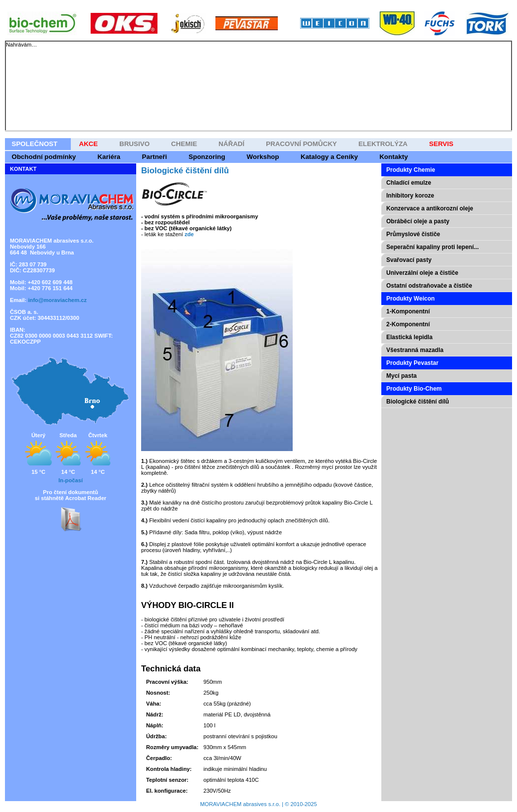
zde (189, 234)
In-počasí (71, 480)
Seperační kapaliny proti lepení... (433, 247)
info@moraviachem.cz (57, 300)
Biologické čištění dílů (418, 402)
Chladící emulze (409, 183)
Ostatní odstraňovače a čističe (429, 286)
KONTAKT (23, 169)
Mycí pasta (401, 376)
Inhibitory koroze (410, 196)
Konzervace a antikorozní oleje (430, 208)
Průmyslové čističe (413, 234)
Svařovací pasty (409, 260)
